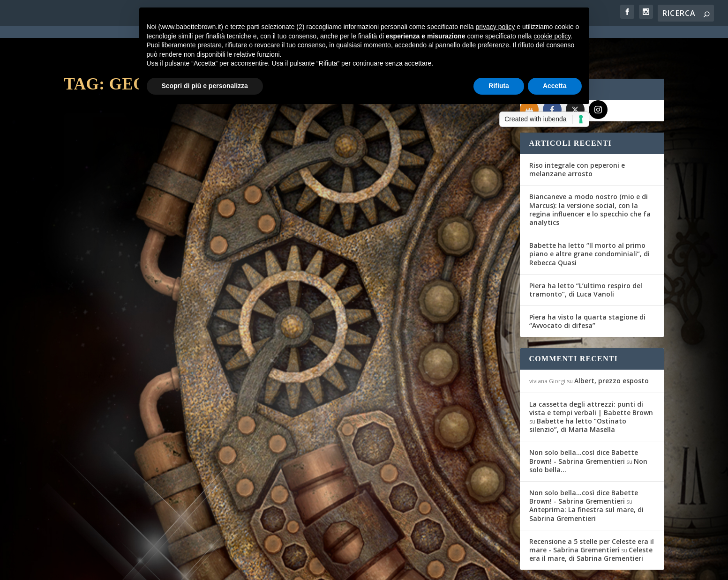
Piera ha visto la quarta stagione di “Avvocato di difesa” (587, 287)
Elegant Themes (134, 567)
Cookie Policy (323, 567)
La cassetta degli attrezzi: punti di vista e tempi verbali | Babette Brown (591, 375)
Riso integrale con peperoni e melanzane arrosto (577, 136)
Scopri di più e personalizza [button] (205, 86)
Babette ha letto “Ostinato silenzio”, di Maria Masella (578, 391)
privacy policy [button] (495, 27)
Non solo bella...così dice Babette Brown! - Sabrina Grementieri (584, 423)
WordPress (229, 567)
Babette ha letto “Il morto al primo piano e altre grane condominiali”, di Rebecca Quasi (589, 220)
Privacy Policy (274, 567)
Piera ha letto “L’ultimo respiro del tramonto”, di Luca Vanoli (586, 256)
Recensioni (182, 238)
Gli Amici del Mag (103, 238)
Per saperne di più (114, 290)
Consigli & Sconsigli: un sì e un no (151, 223)
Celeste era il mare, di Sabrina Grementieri (591, 520)
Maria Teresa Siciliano (337, 280)
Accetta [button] (555, 86)
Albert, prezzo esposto (612, 347)
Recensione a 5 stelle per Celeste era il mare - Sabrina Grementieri (592, 512)
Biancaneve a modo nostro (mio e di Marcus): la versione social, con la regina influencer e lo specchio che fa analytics (590, 176)
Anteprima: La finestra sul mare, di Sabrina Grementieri (586, 480)
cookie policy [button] (552, 36)
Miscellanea (426, 280)
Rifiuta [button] (499, 86)
